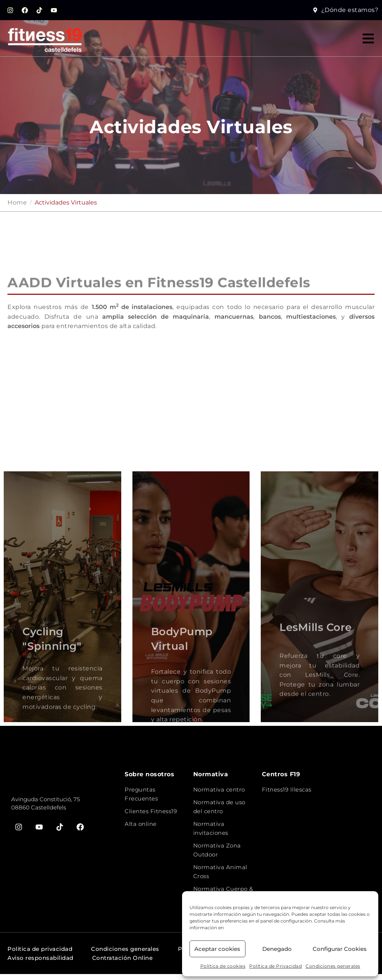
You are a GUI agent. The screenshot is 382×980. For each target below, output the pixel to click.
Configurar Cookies (340, 949)
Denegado (277, 949)
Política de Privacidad (275, 966)
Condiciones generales (333, 966)
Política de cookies (223, 966)
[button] (368, 44)
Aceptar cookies (217, 949)
